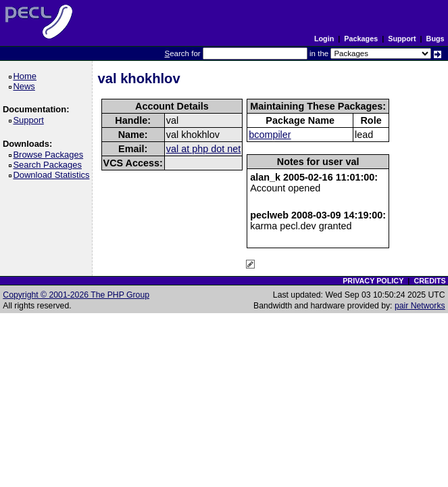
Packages (361, 39)
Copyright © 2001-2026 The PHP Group (76, 295)
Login (324, 39)
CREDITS (429, 281)
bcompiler (270, 135)
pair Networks (420, 306)
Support (402, 39)
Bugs (435, 39)
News (26, 86)
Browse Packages (50, 155)
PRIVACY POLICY (373, 281)
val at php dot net (203, 149)
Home (27, 76)
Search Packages (49, 165)
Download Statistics (53, 175)
